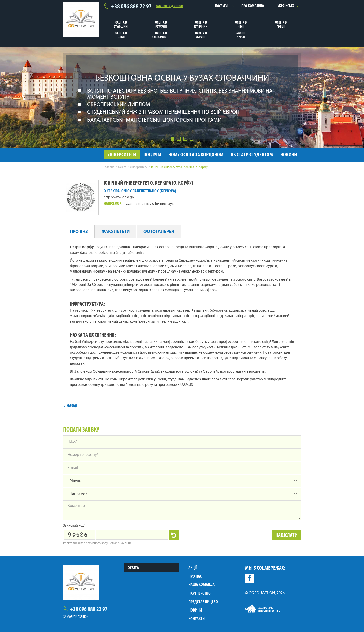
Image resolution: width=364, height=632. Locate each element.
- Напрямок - (78, 494)
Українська (286, 6)
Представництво (203, 602)
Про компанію (253, 6)
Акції (192, 568)
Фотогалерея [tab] (159, 232)
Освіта (133, 568)
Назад (70, 405)
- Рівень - (75, 481)
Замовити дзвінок (169, 6)
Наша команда (201, 584)
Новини (195, 610)
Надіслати (286, 535)
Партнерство (199, 593)
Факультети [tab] (116, 232)
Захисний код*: (75, 526)
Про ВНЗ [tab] (79, 232)
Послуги (221, 6)
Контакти (197, 619)
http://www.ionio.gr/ (119, 197)
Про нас (195, 576)
